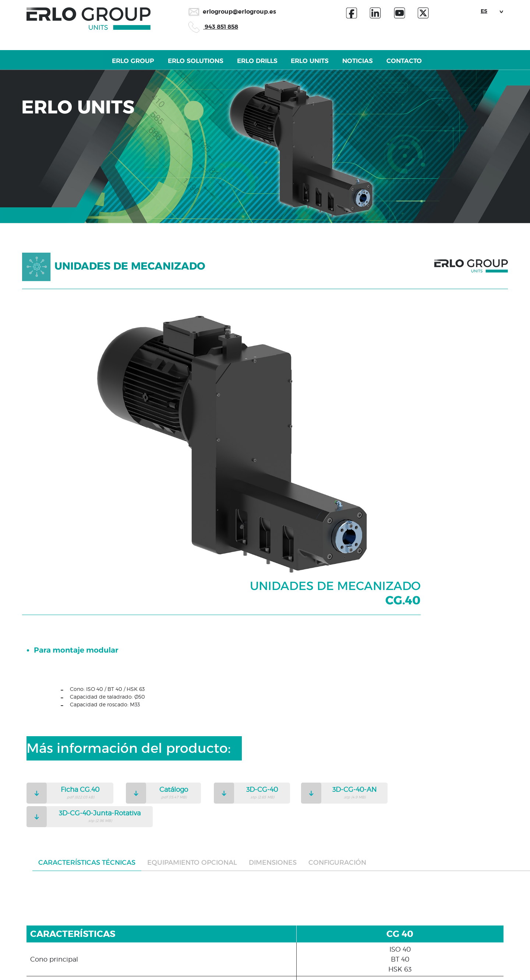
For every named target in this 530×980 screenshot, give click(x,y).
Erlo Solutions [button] (164, 67)
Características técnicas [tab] (87, 624)
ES (484, 11)
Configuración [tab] (337, 624)
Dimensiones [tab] (273, 624)
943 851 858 (213, 27)
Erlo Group (80, 67)
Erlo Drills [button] (247, 67)
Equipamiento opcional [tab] (192, 624)
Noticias (388, 67)
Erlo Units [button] (320, 67)
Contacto (454, 67)
